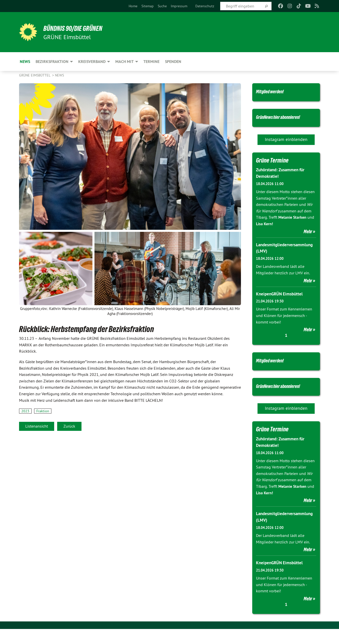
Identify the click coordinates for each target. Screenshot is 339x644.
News (59, 75)
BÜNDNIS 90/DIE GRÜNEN (81, 28)
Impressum (179, 6)
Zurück (69, 426)
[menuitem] (133, 6)
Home (133, 6)
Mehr (308, 239)
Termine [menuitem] (151, 62)
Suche (162, 6)
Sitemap (148, 6)
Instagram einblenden (286, 148)
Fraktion (43, 411)
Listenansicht (37, 426)
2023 (25, 411)
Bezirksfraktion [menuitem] (52, 62)
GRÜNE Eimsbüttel (35, 75)
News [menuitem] (25, 62)
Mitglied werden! (275, 91)
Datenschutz (205, 6)
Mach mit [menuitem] (124, 62)
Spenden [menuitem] (173, 62)
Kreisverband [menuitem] (92, 62)
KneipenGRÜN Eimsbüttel (281, 301)
